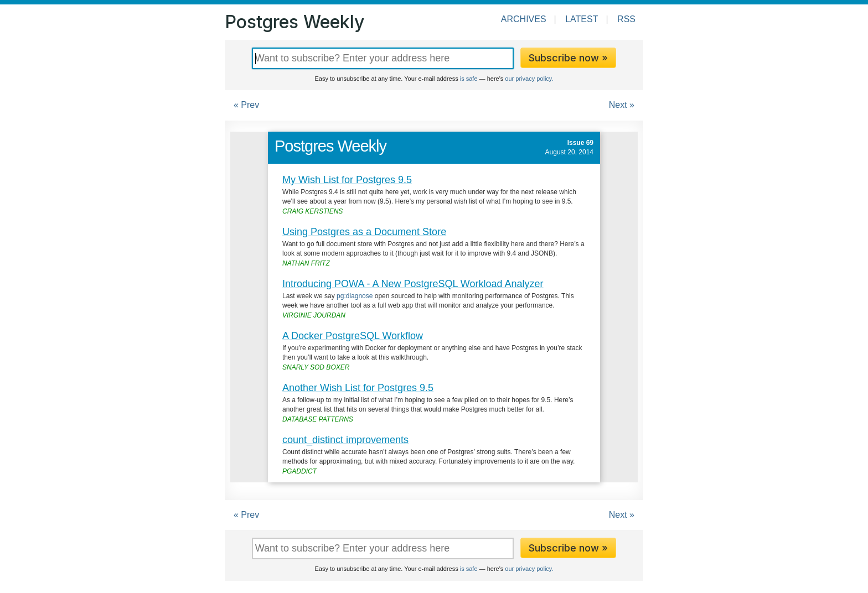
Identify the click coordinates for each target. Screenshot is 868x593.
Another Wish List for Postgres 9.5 (358, 388)
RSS (626, 19)
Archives (524, 19)
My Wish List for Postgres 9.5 (347, 180)
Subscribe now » (568, 58)
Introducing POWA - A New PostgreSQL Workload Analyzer (413, 284)
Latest (582, 19)
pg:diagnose (355, 296)
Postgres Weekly (294, 22)
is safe (469, 79)
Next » (622, 105)
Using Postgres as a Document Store (364, 232)
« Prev (246, 105)
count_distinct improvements (345, 440)
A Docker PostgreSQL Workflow (353, 336)
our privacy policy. (529, 79)
